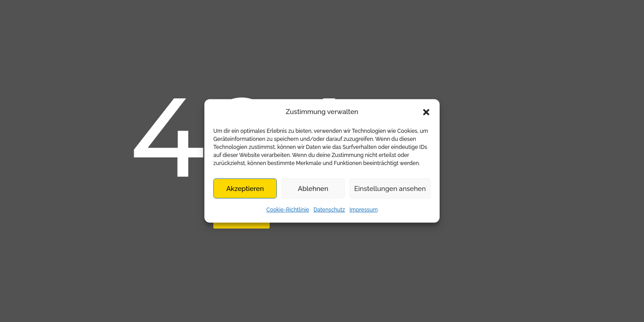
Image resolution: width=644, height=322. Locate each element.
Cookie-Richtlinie (288, 210)
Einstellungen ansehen (390, 189)
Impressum (363, 210)
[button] (426, 112)
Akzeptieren (245, 189)
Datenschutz (329, 210)
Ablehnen (313, 189)
